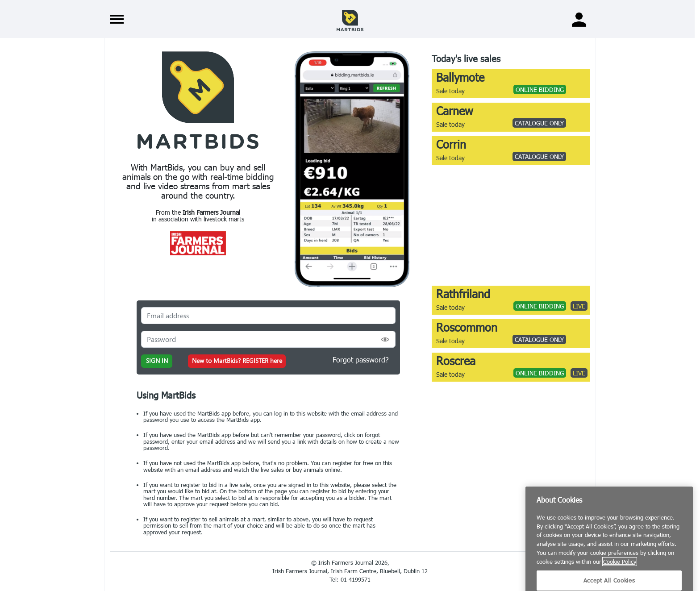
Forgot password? (361, 360)
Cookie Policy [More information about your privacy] (620, 581)
